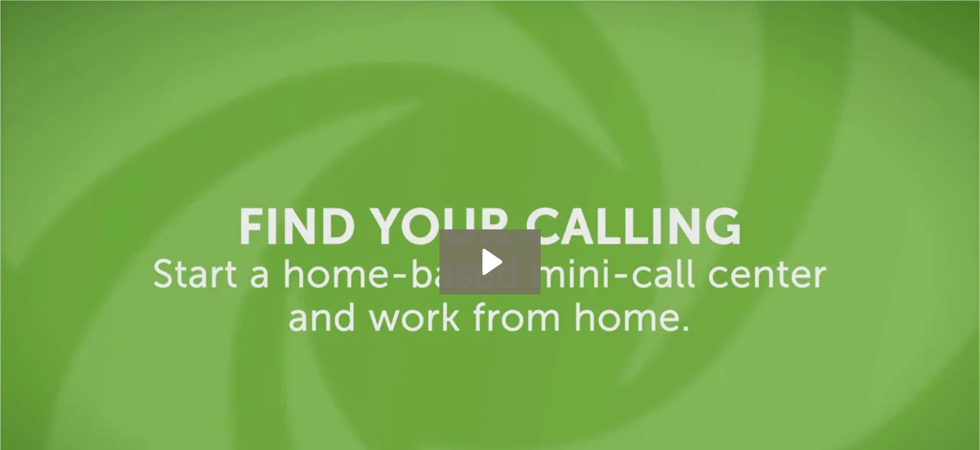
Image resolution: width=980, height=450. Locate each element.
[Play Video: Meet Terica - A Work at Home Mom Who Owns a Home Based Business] (490, 262)
